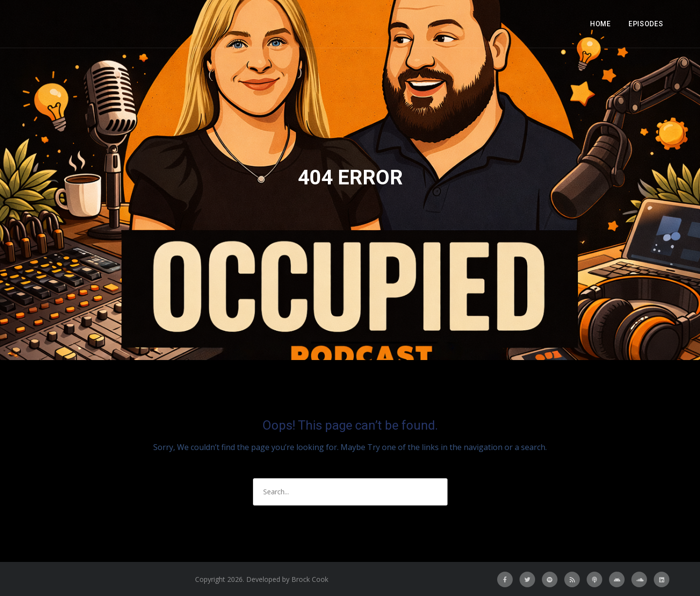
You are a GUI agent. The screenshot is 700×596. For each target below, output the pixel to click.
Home (601, 24)
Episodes (646, 24)
